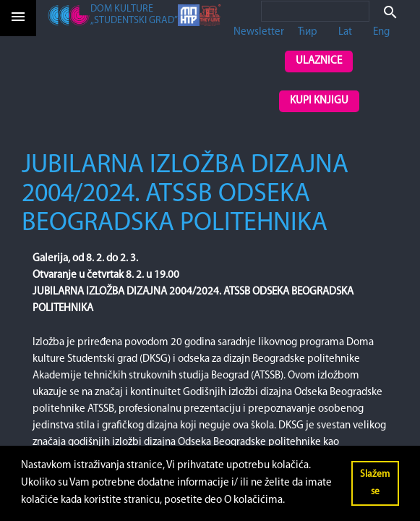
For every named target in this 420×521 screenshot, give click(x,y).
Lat (345, 32)
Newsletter (259, 32)
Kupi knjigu (319, 101)
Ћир (308, 32)
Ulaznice (319, 61)
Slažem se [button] (375, 483)
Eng (381, 32)
